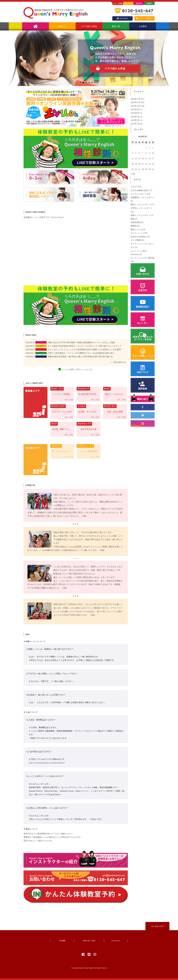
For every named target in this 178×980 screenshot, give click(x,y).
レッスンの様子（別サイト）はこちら (76, 370)
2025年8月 (135, 113)
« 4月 (133, 174)
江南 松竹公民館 (113, 409)
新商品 (134, 226)
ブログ (134, 187)
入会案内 (143, 26)
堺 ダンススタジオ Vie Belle (62, 448)
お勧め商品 (136, 222)
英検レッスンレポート (141, 215)
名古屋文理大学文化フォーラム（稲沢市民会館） (89, 391)
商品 (133, 219)
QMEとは (62, 26)
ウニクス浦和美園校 (87, 448)
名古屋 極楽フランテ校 (62, 426)
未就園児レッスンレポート (142, 197)
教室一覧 (116, 26)
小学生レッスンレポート (141, 208)
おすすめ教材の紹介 (140, 190)
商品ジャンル (137, 230)
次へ (166, 58)
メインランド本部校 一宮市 (62, 391)
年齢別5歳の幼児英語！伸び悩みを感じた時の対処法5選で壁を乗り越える (80, 357)
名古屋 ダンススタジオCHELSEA (89, 409)
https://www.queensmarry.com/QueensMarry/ (47, 763)
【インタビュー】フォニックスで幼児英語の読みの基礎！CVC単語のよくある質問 (84, 350)
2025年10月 (136, 106)
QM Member (122, 18)
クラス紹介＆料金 (89, 26)
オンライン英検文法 (144, 18)
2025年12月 (136, 99)
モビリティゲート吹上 (61, 409)
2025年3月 (135, 117)
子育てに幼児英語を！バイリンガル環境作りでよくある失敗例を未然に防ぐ (81, 353)
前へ (12, 58)
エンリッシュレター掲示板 (142, 258)
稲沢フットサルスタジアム (115, 391)
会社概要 (62, 941)
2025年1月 (135, 124)
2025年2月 (135, 120)
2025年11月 (136, 102)
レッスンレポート (139, 194)
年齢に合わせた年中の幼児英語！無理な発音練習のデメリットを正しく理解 (81, 343)
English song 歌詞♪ (138, 237)
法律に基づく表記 (89, 941)
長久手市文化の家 (87, 426)
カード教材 (136, 240)
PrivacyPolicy (116, 941)
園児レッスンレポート (141, 205)
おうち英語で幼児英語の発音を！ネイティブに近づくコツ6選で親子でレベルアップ (85, 346)
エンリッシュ (137, 233)
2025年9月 (135, 110)
